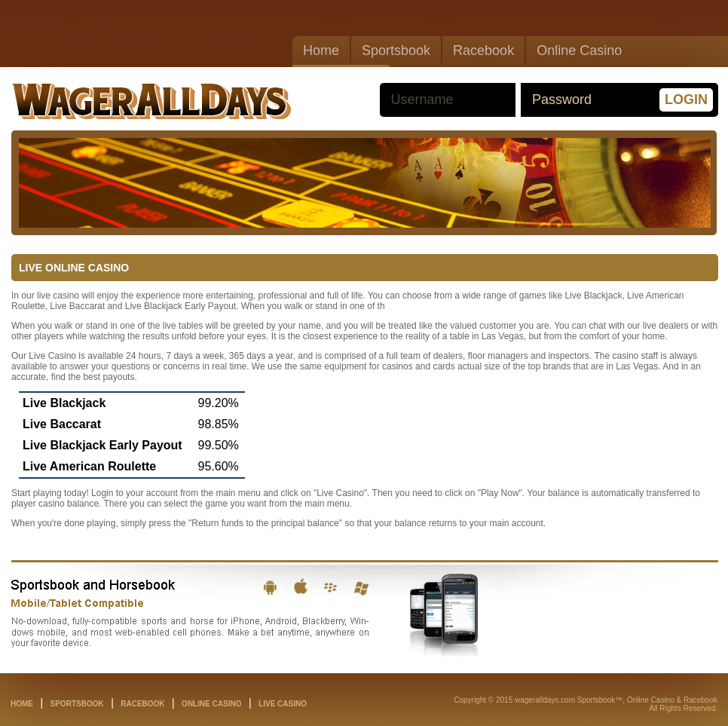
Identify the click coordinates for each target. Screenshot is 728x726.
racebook (142, 704)
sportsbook (77, 704)
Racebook (483, 51)
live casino (283, 704)
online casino (211, 704)
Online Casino (579, 51)
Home (321, 51)
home (22, 704)
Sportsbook (396, 51)
